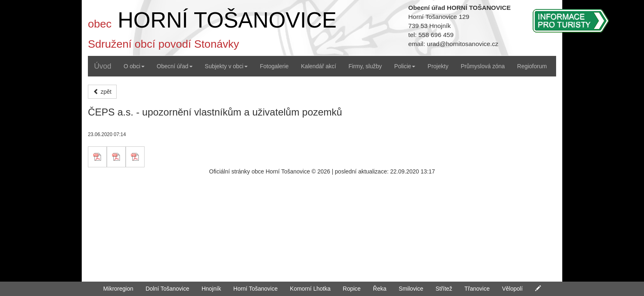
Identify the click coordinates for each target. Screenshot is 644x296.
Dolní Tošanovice (167, 289)
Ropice (352, 289)
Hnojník (211, 289)
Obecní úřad (175, 66)
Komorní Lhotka (310, 289)
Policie (405, 66)
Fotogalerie (274, 66)
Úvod (103, 66)
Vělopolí (512, 289)
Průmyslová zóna (483, 66)
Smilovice (411, 289)
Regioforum (532, 66)
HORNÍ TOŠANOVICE (227, 20)
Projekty (438, 66)
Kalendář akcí (319, 66)
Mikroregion (118, 289)
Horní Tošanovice (255, 289)
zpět (102, 92)
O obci (134, 66)
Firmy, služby (365, 66)
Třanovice (477, 289)
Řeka (380, 289)
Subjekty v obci (226, 66)
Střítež (444, 289)
